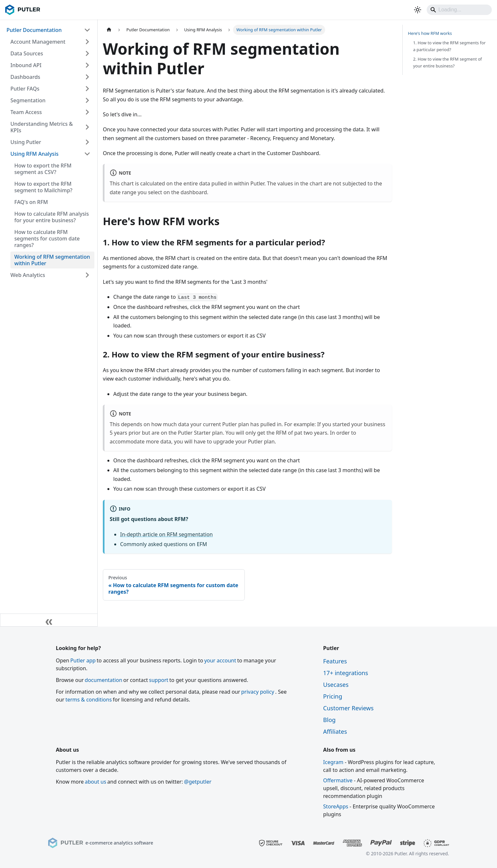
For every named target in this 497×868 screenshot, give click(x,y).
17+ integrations (346, 673)
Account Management (38, 42)
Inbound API (26, 65)
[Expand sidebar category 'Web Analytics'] (87, 275)
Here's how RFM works (430, 33)
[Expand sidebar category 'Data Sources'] (87, 53)
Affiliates (335, 731)
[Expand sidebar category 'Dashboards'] (87, 77)
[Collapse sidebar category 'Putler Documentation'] (87, 30)
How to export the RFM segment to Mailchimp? (43, 187)
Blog (329, 720)
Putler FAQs (25, 89)
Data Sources (27, 53)
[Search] (459, 10)
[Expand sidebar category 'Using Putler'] (87, 142)
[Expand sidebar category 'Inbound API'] (87, 65)
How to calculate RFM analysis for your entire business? (52, 217)
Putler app (83, 660)
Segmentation (28, 100)
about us (96, 782)
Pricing (333, 696)
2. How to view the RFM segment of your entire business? (447, 62)
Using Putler (26, 142)
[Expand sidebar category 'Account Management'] (87, 42)
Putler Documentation (34, 30)
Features (335, 661)
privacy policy (258, 692)
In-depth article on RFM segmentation (166, 534)
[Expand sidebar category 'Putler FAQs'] (87, 89)
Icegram (333, 762)
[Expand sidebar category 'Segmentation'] (87, 100)
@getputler (198, 782)
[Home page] (109, 30)
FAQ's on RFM (31, 202)
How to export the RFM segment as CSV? (43, 169)
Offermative (338, 780)
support (159, 680)
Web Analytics (28, 275)
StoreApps (336, 806)
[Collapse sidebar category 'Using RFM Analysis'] (87, 154)
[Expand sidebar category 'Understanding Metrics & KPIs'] (87, 127)
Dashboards (25, 77)
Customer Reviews (348, 708)
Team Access (26, 112)
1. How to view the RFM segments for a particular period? (449, 46)
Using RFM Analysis (35, 154)
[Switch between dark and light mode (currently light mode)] (418, 10)
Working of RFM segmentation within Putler (52, 260)
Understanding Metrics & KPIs (42, 127)
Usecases (336, 685)
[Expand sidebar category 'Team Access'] (87, 112)
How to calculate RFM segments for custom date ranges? (47, 239)
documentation (103, 680)
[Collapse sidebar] (49, 620)
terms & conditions (89, 700)
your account (220, 660)
